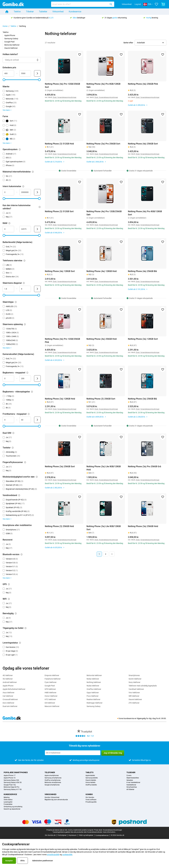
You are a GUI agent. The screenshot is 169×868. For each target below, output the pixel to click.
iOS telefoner (50, 703)
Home (5, 26)
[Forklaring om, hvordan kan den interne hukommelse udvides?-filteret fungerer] (40, 207)
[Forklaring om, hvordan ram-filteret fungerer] (9, 223)
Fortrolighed (62, 835)
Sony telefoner (134, 682)
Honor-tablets (90, 783)
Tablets (90, 772)
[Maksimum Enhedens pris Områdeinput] (25, 73)
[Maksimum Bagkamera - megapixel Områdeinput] (25, 378)
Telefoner (50, 772)
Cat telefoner (8, 696)
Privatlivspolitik (91, 802)
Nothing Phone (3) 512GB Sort (59, 211)
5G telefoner (8, 679)
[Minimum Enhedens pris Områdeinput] (8, 73)
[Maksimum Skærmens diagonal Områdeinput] (25, 289)
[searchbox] (80, 4)
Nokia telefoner (93, 679)
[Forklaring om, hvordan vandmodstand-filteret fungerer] (19, 495)
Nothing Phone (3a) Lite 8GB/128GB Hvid (104, 468)
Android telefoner (10, 682)
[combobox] (83, 4)
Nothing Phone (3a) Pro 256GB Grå (145, 466)
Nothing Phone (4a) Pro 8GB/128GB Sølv (103, 85)
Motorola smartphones (53, 783)
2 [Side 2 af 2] (106, 554)
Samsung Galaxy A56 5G (13, 783)
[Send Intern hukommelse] (37, 192)
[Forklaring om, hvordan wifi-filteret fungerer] (9, 599)
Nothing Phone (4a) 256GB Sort (143, 144)
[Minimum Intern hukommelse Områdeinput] (8, 192)
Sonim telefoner (135, 679)
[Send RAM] (37, 229)
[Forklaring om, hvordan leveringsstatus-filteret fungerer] (20, 643)
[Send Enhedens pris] (37, 73)
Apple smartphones (52, 776)
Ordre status (8, 800)
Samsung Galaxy (11, 39)
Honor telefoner (51, 696)
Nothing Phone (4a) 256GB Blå (142, 271)
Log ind (138, 4)
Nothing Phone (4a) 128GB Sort (60, 271)
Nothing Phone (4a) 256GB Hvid (102, 339)
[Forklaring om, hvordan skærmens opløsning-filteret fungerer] (25, 324)
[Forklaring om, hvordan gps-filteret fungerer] (9, 584)
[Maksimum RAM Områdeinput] (25, 229)
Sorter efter (128, 43)
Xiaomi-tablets (91, 780)
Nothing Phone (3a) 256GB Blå (142, 399)
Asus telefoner (9, 693)
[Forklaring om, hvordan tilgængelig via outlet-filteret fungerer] (25, 628)
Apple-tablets (90, 776)
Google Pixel (9, 42)
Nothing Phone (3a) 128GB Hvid (60, 399)
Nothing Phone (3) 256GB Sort (101, 399)
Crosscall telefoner (10, 699)
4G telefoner (8, 675)
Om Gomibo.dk (50, 835)
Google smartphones (52, 785)
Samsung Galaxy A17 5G (13, 790)
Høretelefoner (131, 785)
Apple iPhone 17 (10, 776)
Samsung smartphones (53, 778)
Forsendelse (8, 804)
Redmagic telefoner (95, 703)
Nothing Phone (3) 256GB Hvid (59, 526)
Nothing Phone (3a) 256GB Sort (60, 466)
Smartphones (134, 675)
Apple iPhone (10, 35)
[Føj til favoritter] (80, 55)
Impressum (73, 835)
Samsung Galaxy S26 (11, 780)
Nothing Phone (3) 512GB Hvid (59, 144)
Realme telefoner (93, 699)
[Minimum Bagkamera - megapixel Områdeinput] (8, 378)
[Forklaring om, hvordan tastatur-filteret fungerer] (13, 448)
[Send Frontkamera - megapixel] (37, 420)
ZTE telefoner (134, 703)
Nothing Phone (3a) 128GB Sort (143, 339)
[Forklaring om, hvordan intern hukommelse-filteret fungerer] (23, 186)
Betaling (7, 797)
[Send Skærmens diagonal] (37, 289)
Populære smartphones (16, 772)
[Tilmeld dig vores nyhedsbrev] (73, 753)
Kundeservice (75, 12)
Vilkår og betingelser (86, 835)
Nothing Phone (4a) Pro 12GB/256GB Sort (62, 85)
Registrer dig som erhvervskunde (56, 800)
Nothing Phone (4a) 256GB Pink (143, 84)
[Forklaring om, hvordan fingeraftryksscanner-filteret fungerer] (25, 462)
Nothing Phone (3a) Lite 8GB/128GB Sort (104, 528)
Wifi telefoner (134, 696)
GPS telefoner (50, 689)
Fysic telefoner (51, 682)
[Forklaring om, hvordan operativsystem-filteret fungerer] (20, 149)
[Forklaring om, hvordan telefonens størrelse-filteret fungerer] (24, 261)
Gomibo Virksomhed (52, 797)
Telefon (17, 12)
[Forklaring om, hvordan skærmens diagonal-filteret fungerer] (24, 283)
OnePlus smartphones (53, 780)
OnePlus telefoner (94, 689)
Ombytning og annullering (13, 807)
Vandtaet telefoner (136, 689)
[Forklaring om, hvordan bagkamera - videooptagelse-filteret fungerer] (32, 392)
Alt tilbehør (130, 790)
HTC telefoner (50, 699)
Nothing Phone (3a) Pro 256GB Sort (103, 144)
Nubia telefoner (93, 686)
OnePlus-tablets (91, 785)
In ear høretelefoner (133, 783)
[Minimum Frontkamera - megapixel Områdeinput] (8, 420)
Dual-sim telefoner (10, 706)
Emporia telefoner (52, 675)
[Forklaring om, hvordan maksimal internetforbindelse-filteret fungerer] (33, 172)
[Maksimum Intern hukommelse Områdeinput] (25, 192)
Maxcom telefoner (52, 706)
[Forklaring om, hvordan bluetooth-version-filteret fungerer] (22, 554)
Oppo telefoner (93, 693)
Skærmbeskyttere (133, 778)
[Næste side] (112, 554)
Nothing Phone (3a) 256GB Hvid (143, 526)
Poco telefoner (93, 696)
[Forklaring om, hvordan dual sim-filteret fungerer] (13, 433)
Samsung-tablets (92, 778)
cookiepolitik (67, 855)
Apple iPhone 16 (10, 778)
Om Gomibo (90, 797)
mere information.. (109, 832)
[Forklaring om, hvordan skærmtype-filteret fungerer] (16, 302)
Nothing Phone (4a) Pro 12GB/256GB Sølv (104, 213)
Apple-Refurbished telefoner (14, 689)
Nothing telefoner (94, 682)
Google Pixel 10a (10, 785)
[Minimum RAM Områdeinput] (8, 229)
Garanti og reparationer (12, 809)
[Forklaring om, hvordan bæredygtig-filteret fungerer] (16, 613)
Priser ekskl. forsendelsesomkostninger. (108, 830)
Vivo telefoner (134, 693)
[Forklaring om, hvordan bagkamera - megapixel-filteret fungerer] (27, 373)
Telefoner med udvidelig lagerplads (143, 686)
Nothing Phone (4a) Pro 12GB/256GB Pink (62, 341)
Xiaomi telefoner (11, 48)
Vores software (91, 800)
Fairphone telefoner (53, 679)
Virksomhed (127, 4)
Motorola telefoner (12, 45)
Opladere (130, 780)
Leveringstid (8, 802)
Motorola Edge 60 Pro (11, 787)
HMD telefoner (51, 693)
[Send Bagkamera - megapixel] (37, 378)
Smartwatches (132, 787)
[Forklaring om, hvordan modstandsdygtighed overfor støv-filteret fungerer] (37, 477)
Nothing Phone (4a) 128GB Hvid (102, 271)
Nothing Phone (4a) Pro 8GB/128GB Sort (145, 213)
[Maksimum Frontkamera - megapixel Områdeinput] (25, 420)
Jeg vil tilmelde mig (113, 753)
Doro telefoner (8, 703)
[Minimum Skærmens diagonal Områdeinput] (8, 289)
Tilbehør (30, 12)
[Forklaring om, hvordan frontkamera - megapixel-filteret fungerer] (29, 414)
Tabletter (43, 12)
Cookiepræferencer (102, 835)
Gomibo (89, 794)
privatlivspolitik (53, 855)
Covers (129, 776)
